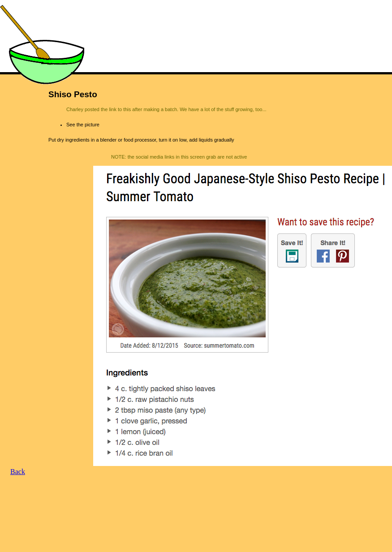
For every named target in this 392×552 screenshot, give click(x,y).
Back (18, 472)
